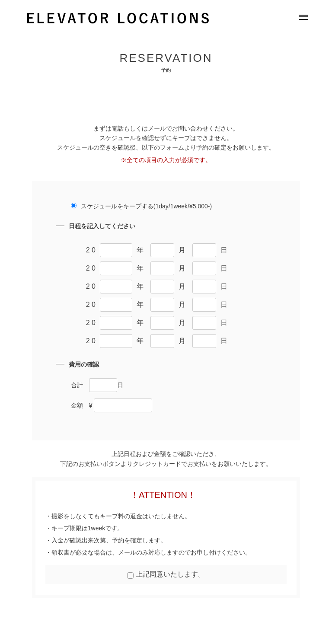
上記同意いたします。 (170, 574)
